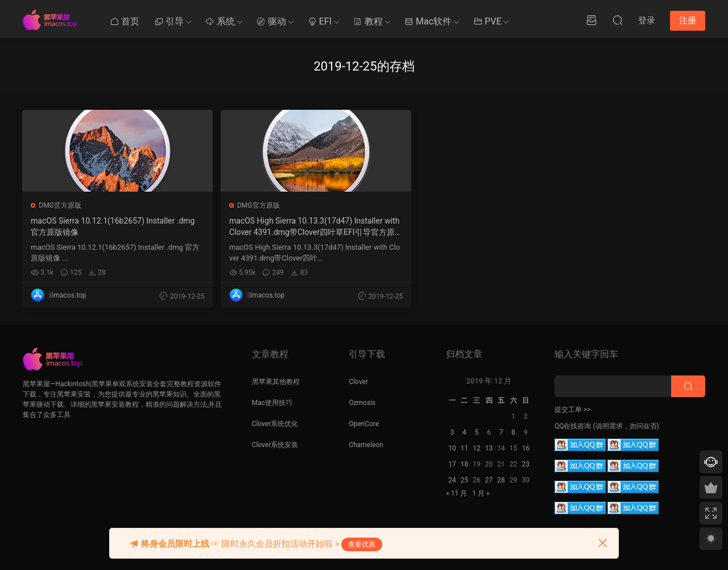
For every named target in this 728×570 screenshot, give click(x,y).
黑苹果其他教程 (276, 382)
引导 (169, 21)
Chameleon (366, 445)
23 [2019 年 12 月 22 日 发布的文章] (526, 464)
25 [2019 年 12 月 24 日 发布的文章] (465, 480)
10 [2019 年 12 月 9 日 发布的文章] (452, 448)
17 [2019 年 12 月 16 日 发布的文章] (452, 464)
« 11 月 (456, 493)
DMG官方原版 (61, 205)
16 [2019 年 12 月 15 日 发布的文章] (526, 448)
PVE (487, 21)
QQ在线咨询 (573, 426)
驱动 (271, 21)
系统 (220, 21)
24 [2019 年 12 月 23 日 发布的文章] (452, 480)
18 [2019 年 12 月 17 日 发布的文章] (465, 464)
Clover (358, 382)
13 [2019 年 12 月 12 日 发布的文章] (489, 448)
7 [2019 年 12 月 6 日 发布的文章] (501, 432)
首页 (125, 21)
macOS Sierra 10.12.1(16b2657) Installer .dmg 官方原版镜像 (85, 226)
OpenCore (364, 424)
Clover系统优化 (275, 424)
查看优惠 (362, 544)
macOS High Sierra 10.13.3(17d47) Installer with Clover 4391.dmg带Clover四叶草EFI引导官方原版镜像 (225, 227)
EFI (320, 21)
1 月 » (481, 493)
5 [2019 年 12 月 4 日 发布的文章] (477, 432)
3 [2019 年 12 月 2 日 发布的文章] (452, 432)
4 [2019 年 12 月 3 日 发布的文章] (464, 432)
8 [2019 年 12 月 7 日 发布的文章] (513, 432)
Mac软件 (428, 21)
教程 (368, 21)
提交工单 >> (573, 410)
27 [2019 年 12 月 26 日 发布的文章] (489, 480)
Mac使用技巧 (272, 403)
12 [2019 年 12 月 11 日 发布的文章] (477, 448)
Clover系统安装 (275, 445)
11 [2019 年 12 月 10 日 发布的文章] (465, 448)
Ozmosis (362, 403)
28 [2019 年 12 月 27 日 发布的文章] (501, 480)
